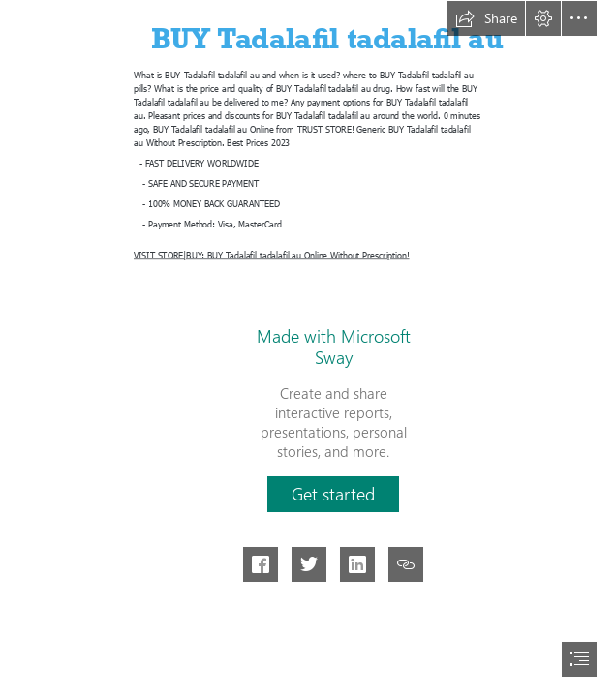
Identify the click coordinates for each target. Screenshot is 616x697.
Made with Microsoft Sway (334, 347)
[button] (486, 18)
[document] (308, 348)
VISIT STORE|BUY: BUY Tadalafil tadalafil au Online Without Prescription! (272, 255)
